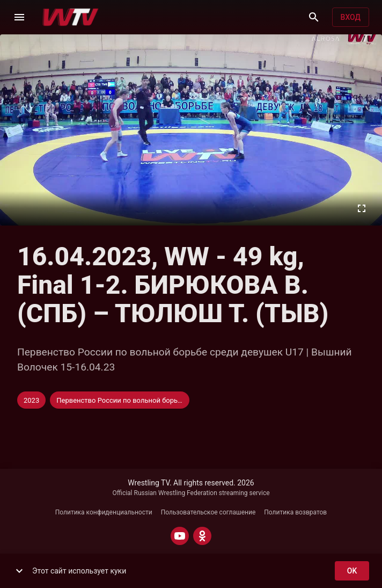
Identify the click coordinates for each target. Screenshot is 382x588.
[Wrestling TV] (71, 17)
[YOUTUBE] (180, 536)
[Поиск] (314, 17)
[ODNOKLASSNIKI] (202, 536)
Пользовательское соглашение (208, 512)
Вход (351, 17)
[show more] (19, 571)
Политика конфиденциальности (104, 512)
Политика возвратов (295, 512)
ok (352, 571)
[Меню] (19, 17)
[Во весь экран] (362, 208)
